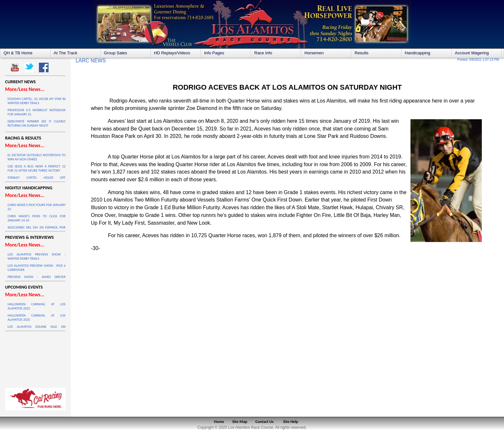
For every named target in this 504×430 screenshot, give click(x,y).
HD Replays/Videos (172, 53)
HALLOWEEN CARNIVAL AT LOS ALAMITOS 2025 (37, 306)
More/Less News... (25, 89)
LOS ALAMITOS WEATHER (35, 358)
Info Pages (214, 53)
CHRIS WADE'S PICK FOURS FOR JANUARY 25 (37, 207)
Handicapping (418, 53)
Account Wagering (472, 53)
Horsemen (314, 53)
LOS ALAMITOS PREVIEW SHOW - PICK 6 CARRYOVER (37, 268)
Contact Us (265, 421)
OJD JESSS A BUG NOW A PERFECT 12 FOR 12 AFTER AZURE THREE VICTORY (37, 168)
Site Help (291, 421)
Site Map (240, 421)
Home (219, 421)
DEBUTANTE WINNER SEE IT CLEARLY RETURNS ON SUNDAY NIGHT (37, 123)
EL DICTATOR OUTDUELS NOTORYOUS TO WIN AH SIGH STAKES (37, 157)
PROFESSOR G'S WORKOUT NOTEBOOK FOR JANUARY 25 (37, 112)
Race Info (263, 53)
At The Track (65, 53)
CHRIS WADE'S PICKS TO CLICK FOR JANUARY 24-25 (37, 218)
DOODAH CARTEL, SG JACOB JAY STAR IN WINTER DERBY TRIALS (37, 101)
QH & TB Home (18, 53)
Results (361, 53)
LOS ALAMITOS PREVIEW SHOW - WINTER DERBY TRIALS (37, 256)
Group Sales (115, 53)
